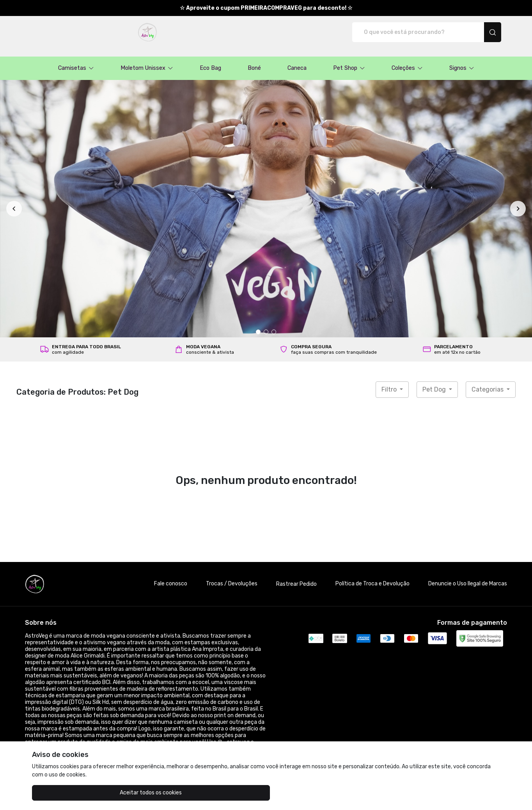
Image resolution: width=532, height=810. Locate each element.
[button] (76, 60)
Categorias (488, 381)
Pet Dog (435, 381)
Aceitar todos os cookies (71, 793)
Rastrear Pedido (296, 576)
